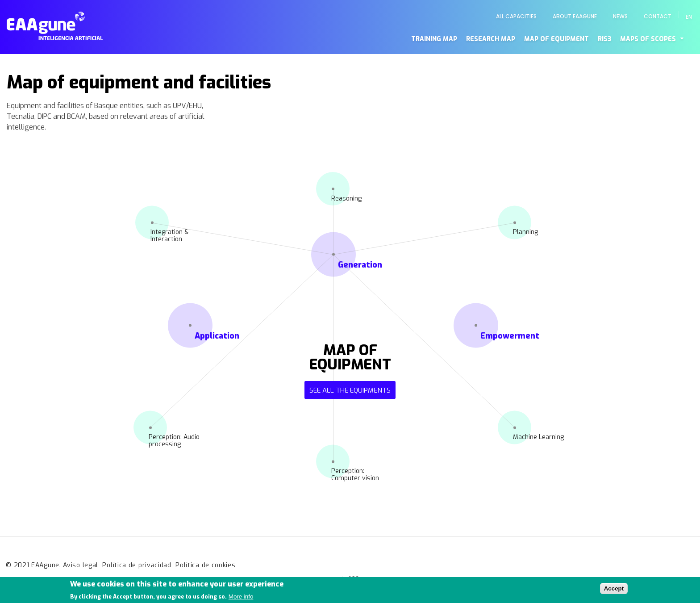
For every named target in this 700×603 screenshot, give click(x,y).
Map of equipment (556, 39)
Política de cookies (205, 565)
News (620, 16)
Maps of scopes (648, 39)
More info (241, 599)
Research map (491, 39)
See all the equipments (350, 390)
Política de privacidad (137, 565)
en (689, 17)
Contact (658, 16)
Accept (614, 591)
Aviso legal (81, 565)
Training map (434, 39)
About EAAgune (575, 16)
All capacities (516, 16)
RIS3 (604, 39)
